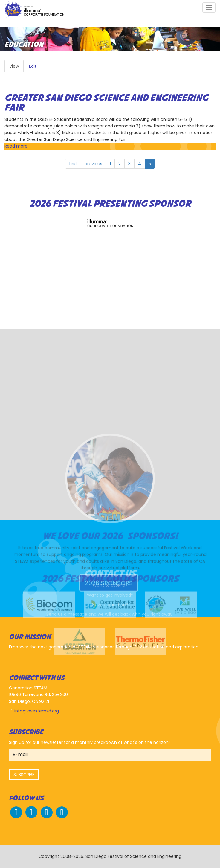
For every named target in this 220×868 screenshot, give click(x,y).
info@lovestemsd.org (37, 711)
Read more (16, 146)
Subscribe (24, 775)
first (73, 164)
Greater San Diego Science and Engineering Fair (106, 103)
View (16, 68)
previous (93, 164)
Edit (33, 66)
